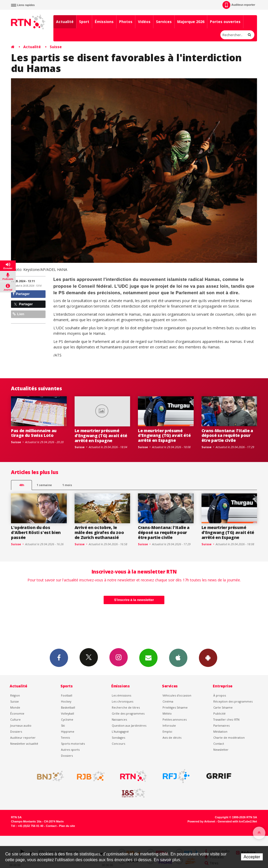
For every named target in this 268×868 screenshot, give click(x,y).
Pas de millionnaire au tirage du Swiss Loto (34, 433)
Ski (63, 725)
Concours (118, 744)
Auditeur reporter (23, 738)
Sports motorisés (73, 744)
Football (67, 695)
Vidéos (144, 22)
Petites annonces (175, 719)
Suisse (56, 47)
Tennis (65, 738)
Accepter (252, 857)
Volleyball (68, 713)
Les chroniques (122, 701)
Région (15, 695)
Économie (17, 713)
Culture (15, 719)
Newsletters (148, 658)
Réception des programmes (233, 701)
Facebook (59, 658)
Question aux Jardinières (129, 725)
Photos (126, 22)
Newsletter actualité (24, 744)
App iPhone (178, 658)
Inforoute (169, 725)
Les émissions (121, 695)
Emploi (167, 731)
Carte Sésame (223, 707)
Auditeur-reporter (239, 5)
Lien (18, 314)
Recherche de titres (126, 707)
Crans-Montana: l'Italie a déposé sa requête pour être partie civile (227, 436)
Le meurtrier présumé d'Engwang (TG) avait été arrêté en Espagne (101, 436)
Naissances (119, 719)
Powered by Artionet (201, 821)
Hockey (66, 701)
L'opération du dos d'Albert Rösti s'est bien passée (36, 532)
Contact (219, 744)
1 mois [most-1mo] (67, 485)
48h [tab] (22, 485)
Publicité (219, 713)
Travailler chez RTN (226, 719)
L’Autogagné (120, 731)
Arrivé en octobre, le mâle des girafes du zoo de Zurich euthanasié (99, 532)
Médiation (220, 731)
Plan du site (67, 826)
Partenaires (221, 725)
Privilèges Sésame (175, 707)
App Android (208, 658)
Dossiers (16, 731)
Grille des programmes (128, 713)
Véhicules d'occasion (177, 695)
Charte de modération (229, 738)
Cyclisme (67, 719)
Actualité (65, 22)
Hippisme (68, 731)
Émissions (104, 22)
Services (164, 22)
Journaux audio (21, 725)
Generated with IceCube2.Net (237, 821)
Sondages (118, 738)
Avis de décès (172, 738)
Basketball (68, 707)
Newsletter (221, 750)
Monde (15, 707)
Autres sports (70, 750)
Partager (21, 294)
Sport (84, 22)
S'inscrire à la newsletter (134, 600)
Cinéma (168, 701)
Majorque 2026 (191, 22)
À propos (220, 695)
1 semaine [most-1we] (44, 485)
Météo (167, 713)
